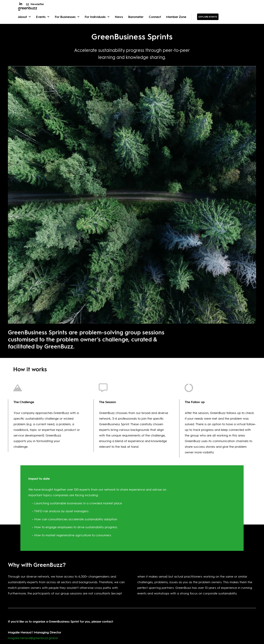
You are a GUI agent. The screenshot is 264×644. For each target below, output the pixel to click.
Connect (155, 25)
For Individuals (97, 25)
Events (43, 25)
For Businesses (67, 25)
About (24, 25)
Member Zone (176, 25)
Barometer (136, 25)
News (119, 25)
